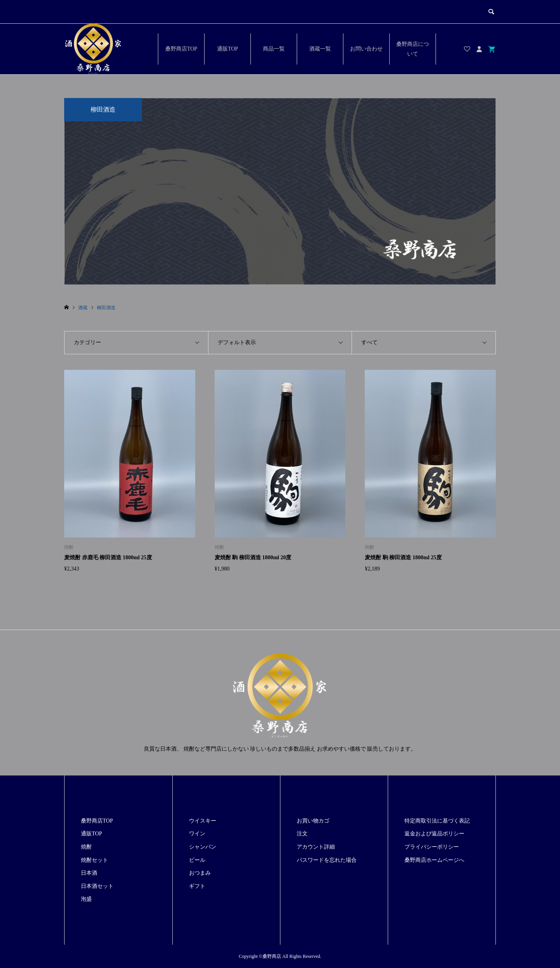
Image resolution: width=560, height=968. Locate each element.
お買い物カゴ (313, 821)
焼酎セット (94, 860)
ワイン (197, 834)
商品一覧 (274, 49)
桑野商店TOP (181, 49)
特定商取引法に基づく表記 (437, 821)
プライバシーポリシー (432, 847)
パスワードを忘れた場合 (327, 860)
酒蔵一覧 (320, 49)
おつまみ (200, 873)
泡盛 (86, 899)
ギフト (197, 886)
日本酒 (89, 873)
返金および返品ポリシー (434, 834)
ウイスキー (203, 821)
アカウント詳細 (316, 847)
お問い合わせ (366, 49)
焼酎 (86, 847)
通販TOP (227, 49)
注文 (302, 834)
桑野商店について (413, 49)
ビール (197, 860)
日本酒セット (97, 886)
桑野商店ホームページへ (434, 860)
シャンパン (203, 847)
